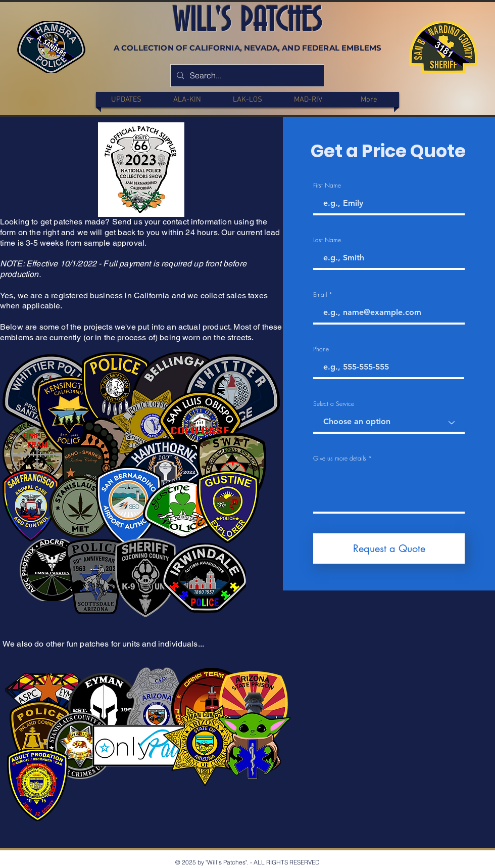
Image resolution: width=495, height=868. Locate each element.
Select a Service (334, 404)
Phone (321, 349)
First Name (327, 186)
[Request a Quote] (389, 549)
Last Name (327, 240)
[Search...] (246, 76)
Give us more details (340, 459)
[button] (187, 100)
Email (320, 295)
